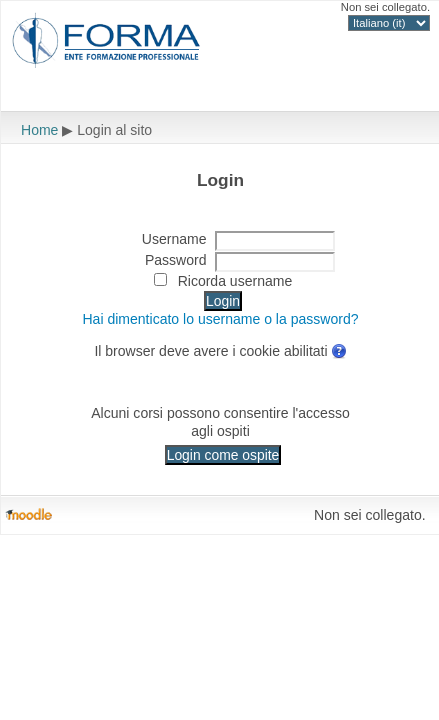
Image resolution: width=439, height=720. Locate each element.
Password (176, 260)
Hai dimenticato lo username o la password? (220, 319)
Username (174, 239)
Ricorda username (235, 281)
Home (39, 130)
